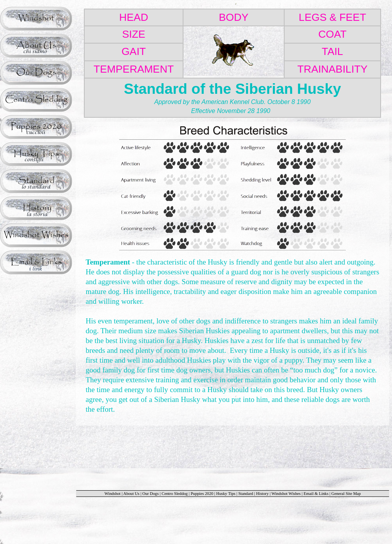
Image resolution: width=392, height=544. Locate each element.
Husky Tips (226, 494)
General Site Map (346, 494)
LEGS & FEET (332, 17)
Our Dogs (151, 494)
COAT (332, 34)
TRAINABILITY (332, 69)
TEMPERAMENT (134, 69)
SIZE (133, 34)
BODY (234, 17)
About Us (131, 494)
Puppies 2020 (202, 494)
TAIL (332, 51)
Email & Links (316, 494)
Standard (246, 494)
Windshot (113, 494)
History (262, 494)
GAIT (134, 51)
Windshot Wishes (286, 494)
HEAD (134, 17)
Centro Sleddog (175, 494)
